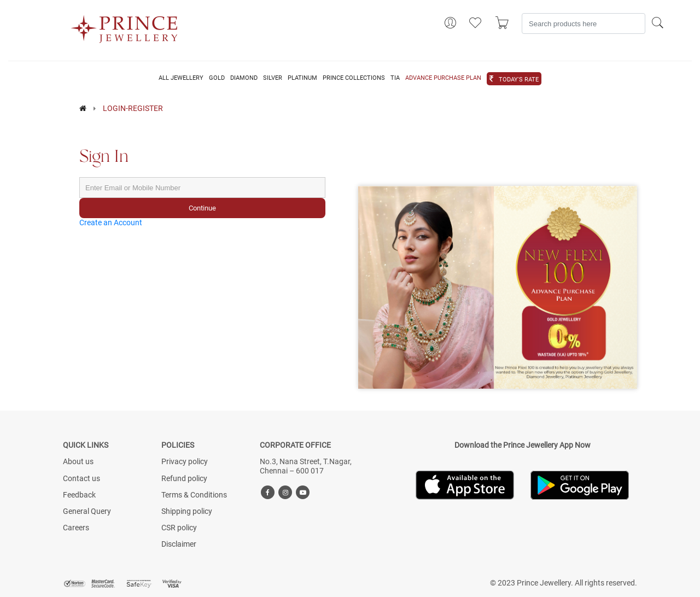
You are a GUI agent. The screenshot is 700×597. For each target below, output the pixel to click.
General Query (87, 511)
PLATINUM (302, 78)
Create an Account (111, 223)
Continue (202, 208)
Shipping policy (187, 511)
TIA (395, 78)
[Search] (584, 24)
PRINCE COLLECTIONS (354, 78)
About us (78, 461)
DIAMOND (244, 78)
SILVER (273, 78)
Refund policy (184, 478)
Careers (76, 528)
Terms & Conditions (194, 495)
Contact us (81, 478)
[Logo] (125, 26)
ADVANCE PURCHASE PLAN (443, 78)
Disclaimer (179, 544)
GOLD (217, 78)
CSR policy (179, 528)
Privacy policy (185, 461)
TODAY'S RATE (519, 80)
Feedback (79, 495)
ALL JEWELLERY (181, 78)
